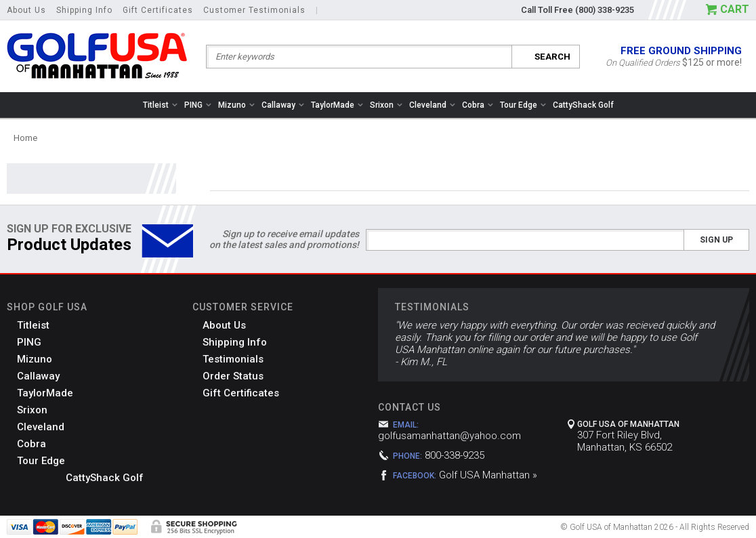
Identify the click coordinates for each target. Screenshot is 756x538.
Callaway (283, 105)
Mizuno (236, 105)
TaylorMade (337, 105)
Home (25, 138)
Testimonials (233, 359)
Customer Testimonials (254, 10)
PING (198, 105)
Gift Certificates (158, 10)
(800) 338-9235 (605, 10)
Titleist (160, 105)
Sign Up (716, 240)
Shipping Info (84, 10)
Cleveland (432, 105)
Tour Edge (523, 105)
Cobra (478, 105)
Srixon (386, 105)
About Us (26, 10)
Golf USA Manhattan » (488, 475)
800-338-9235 (455, 455)
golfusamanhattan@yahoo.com (449, 436)
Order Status (233, 376)
